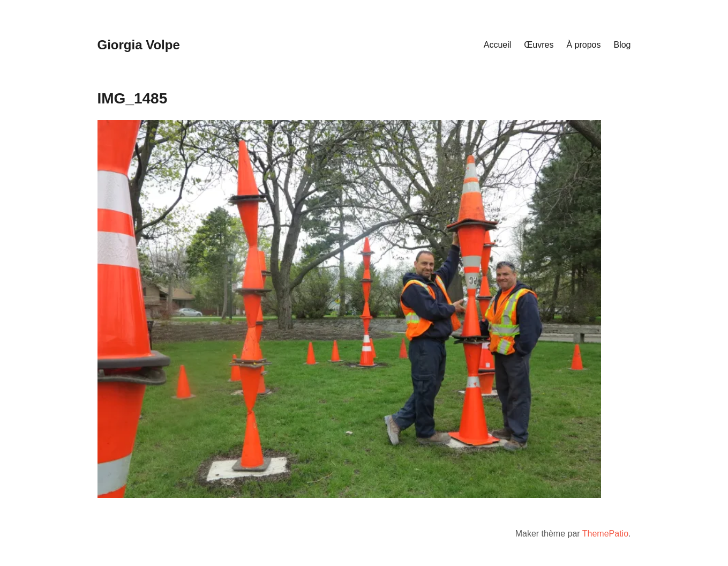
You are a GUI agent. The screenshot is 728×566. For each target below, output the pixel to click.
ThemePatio (605, 534)
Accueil (498, 45)
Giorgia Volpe (139, 45)
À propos (583, 45)
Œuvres (539, 45)
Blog (622, 45)
